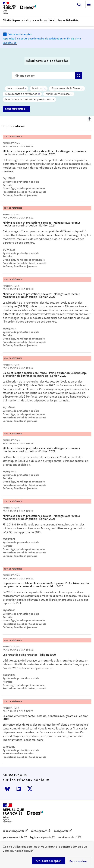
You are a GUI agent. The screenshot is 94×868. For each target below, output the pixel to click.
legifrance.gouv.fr (41, 837)
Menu (89, 4)
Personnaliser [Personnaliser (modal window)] (78, 861)
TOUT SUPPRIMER (15, 109)
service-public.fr (68, 837)
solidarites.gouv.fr (14, 831)
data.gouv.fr (61, 831)
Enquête (8, 43)
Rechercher (79, 4)
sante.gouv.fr (39, 831)
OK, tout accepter (49, 861)
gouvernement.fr (13, 837)
